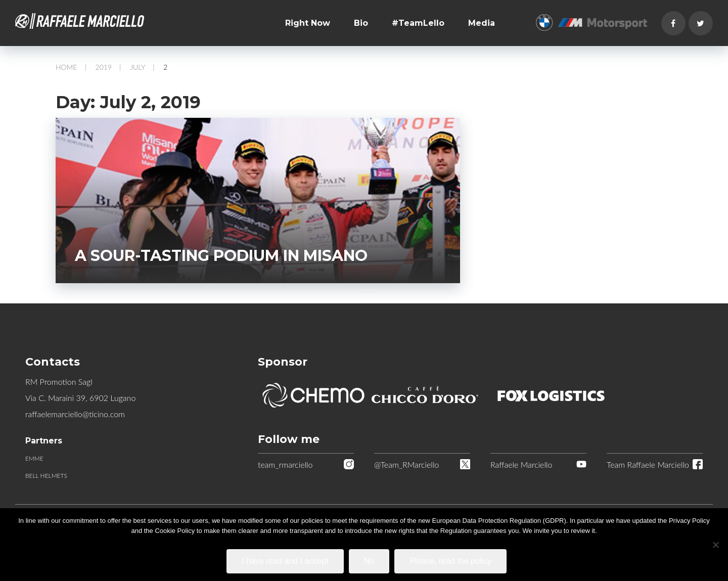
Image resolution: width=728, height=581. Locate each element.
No (369, 561)
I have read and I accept (285, 561)
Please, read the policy (450, 561)
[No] (715, 545)
